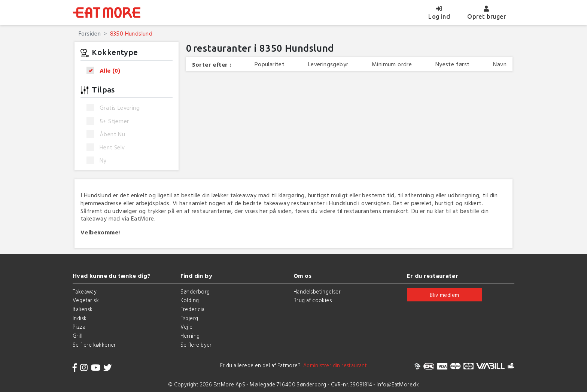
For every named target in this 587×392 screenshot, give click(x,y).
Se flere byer (196, 345)
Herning (190, 336)
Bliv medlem (444, 295)
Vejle (187, 327)
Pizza (79, 327)
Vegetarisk (86, 300)
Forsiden (90, 33)
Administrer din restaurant (334, 365)
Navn (500, 64)
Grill (77, 336)
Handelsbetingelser (317, 291)
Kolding (190, 300)
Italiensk (83, 309)
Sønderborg (195, 291)
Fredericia (193, 309)
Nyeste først (453, 64)
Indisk (80, 318)
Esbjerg (189, 318)
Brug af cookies (313, 300)
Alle (106, 71)
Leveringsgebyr (328, 64)
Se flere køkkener (94, 345)
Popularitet (270, 64)
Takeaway (85, 291)
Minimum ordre (392, 64)
